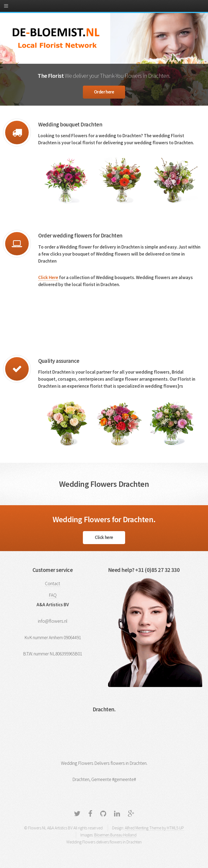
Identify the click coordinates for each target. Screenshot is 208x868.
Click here (104, 537)
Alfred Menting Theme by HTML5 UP (154, 828)
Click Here (48, 277)
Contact (53, 584)
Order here (104, 92)
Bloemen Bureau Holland (115, 835)
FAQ (53, 595)
